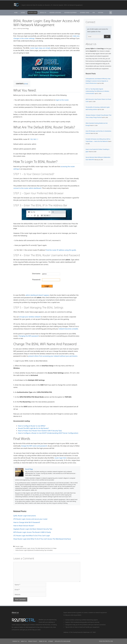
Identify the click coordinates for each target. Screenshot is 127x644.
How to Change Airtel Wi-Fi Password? (27, 522)
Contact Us (16, 641)
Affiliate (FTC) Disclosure (62, 641)
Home (16, 13)
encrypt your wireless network (30, 317)
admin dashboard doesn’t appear (37, 295)
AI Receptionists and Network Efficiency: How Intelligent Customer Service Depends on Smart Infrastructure (98, 81)
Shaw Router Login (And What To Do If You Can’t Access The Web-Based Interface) (42, 539)
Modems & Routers (55, 13)
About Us (24, 641)
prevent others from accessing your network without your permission (53, 356)
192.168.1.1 (34, 139)
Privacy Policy (33, 641)
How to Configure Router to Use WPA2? (32, 426)
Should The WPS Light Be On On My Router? (33, 428)
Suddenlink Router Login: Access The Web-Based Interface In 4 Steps (36, 548)
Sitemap (51, 641)
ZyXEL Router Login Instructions (25, 516)
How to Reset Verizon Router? (24, 526)
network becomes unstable (68, 329)
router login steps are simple (40, 48)
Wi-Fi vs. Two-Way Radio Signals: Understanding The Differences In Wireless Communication (97, 91)
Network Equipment (71, 13)
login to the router (62, 100)
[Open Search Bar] (111, 13)
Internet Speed (85, 13)
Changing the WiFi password (28, 336)
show (26, 84)
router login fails (60, 458)
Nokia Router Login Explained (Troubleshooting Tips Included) (34, 550)
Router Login (32, 13)
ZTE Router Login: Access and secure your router (30, 519)
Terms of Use (43, 641)
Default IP (43, 13)
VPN (94, 13)
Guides (23, 13)
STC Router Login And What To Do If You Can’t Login (32, 536)
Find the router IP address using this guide (61, 250)
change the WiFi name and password (34, 446)
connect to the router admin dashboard (27, 188)
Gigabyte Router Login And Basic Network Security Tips (33, 529)
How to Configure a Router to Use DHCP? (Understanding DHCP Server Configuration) (48, 433)
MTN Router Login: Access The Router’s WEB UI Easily (32, 532)
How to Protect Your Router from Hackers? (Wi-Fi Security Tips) (40, 431)
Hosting (101, 13)
